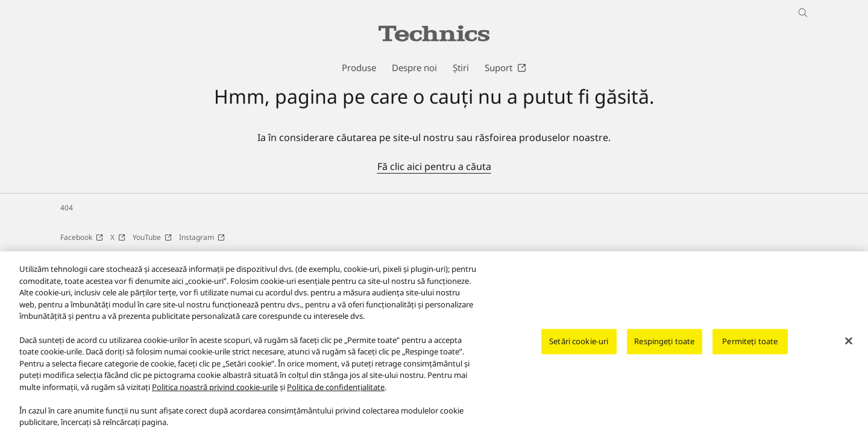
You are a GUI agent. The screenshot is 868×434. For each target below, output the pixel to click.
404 (67, 208)
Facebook (82, 237)
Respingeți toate (664, 346)
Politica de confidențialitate (336, 391)
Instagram (202, 237)
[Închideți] (849, 346)
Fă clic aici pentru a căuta (434, 166)
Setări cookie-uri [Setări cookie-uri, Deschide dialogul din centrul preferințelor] (579, 346)
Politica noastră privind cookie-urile (215, 391)
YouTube (152, 237)
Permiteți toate (750, 346)
